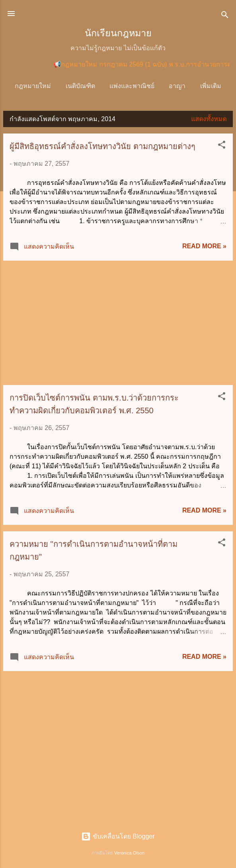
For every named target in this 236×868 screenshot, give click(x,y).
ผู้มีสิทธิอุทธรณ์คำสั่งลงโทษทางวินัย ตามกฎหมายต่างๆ (102, 148)
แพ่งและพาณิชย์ (134, 86)
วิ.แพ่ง (211, 86)
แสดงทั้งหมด (209, 121)
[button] (222, 148)
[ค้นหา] (225, 16)
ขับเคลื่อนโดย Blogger (118, 837)
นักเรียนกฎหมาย (118, 33)
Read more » (204, 248)
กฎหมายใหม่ (35, 86)
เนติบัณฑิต (82, 86)
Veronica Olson (129, 853)
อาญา (179, 86)
